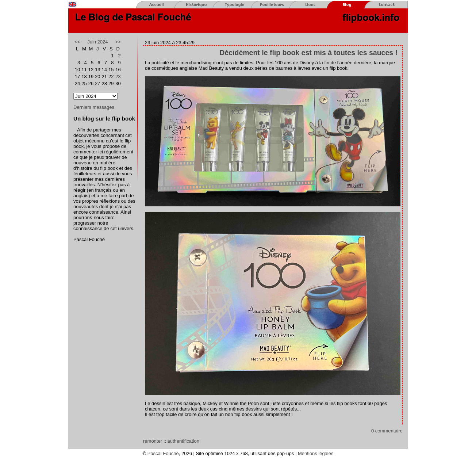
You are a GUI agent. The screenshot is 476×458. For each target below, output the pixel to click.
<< (77, 42)
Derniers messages (94, 107)
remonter (153, 441)
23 (118, 77)
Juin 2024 (97, 42)
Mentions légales (316, 453)
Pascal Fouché (163, 453)
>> (118, 42)
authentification (183, 441)
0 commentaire (387, 431)
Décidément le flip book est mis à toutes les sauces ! (308, 53)
